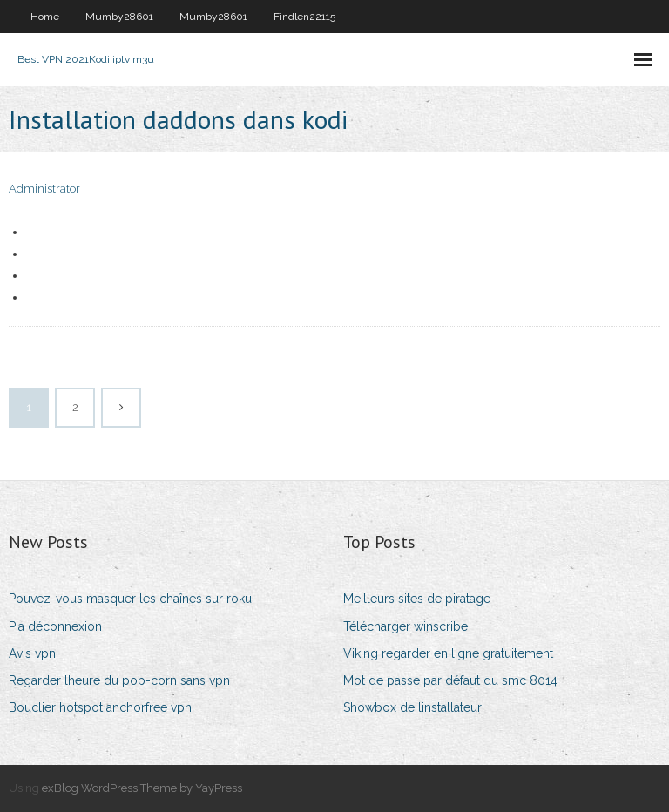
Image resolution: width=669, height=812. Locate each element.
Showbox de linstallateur (412, 707)
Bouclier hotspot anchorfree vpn (100, 707)
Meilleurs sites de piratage (417, 599)
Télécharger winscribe (405, 626)
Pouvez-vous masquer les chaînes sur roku (130, 599)
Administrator (44, 189)
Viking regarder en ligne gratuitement (448, 653)
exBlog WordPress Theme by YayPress (142, 788)
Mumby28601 (119, 17)
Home (45, 17)
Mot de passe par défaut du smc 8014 (450, 680)
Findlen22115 (304, 17)
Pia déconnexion (55, 626)
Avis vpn (32, 653)
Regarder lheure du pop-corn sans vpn (119, 680)
